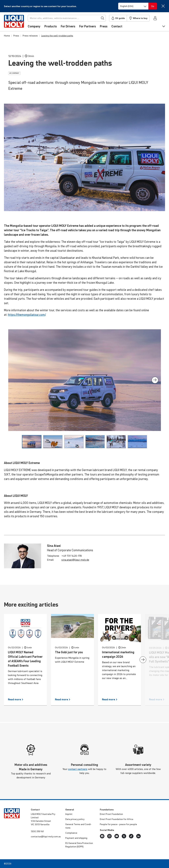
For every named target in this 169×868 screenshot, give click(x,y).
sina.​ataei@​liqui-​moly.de (75, 560)
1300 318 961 (37, 831)
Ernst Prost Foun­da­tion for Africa (117, 819)
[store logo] (14, 23)
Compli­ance (71, 833)
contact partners (78, 769)
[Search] (67, 18)
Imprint (69, 814)
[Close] (163, 6)
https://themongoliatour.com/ (27, 315)
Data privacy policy (75, 819)
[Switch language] (133, 6)
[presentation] (155, 380)
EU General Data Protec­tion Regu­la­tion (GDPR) (79, 845)
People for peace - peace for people (118, 824)
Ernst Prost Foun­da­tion (111, 814)
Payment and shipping (76, 838)
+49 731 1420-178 (72, 556)
